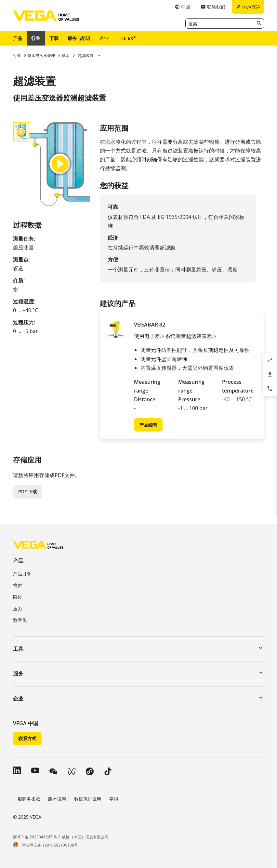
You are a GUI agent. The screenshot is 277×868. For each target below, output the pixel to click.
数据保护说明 (88, 799)
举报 (114, 799)
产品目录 (22, 574)
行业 (36, 38)
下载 (54, 38)
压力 (18, 609)
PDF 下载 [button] (28, 492)
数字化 (20, 620)
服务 (18, 674)
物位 (18, 585)
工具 (18, 649)
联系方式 (27, 738)
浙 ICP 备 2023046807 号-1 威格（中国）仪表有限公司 (61, 837)
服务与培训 (79, 38)
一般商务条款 (27, 799)
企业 (104, 38)
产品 (18, 38)
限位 (18, 597)
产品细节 (148, 425)
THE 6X (127, 38)
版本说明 (57, 799)
